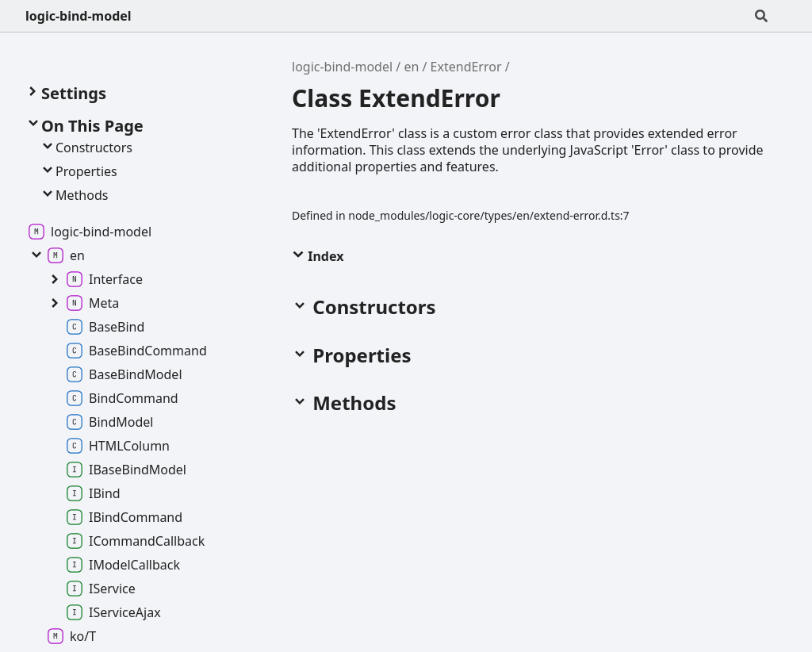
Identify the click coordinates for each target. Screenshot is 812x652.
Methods (74, 195)
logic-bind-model (79, 16)
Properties (79, 171)
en (411, 67)
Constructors (86, 148)
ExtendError (466, 67)
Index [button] (318, 256)
